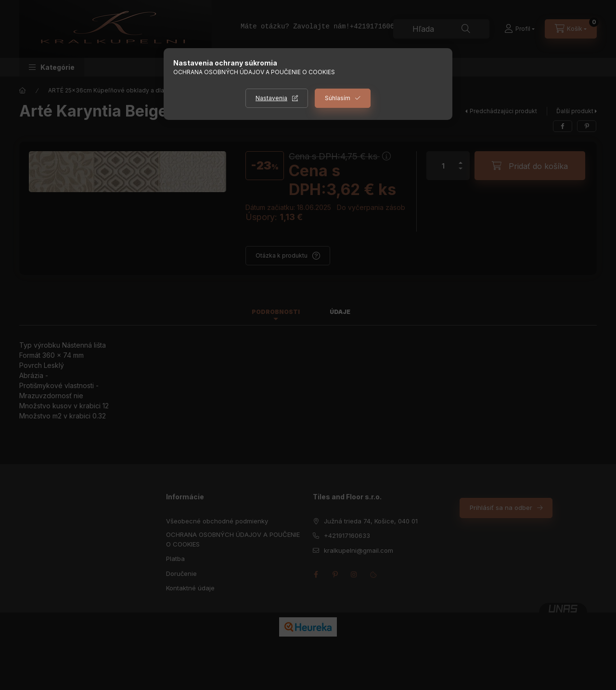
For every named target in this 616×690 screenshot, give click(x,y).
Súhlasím (338, 98)
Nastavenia (271, 98)
